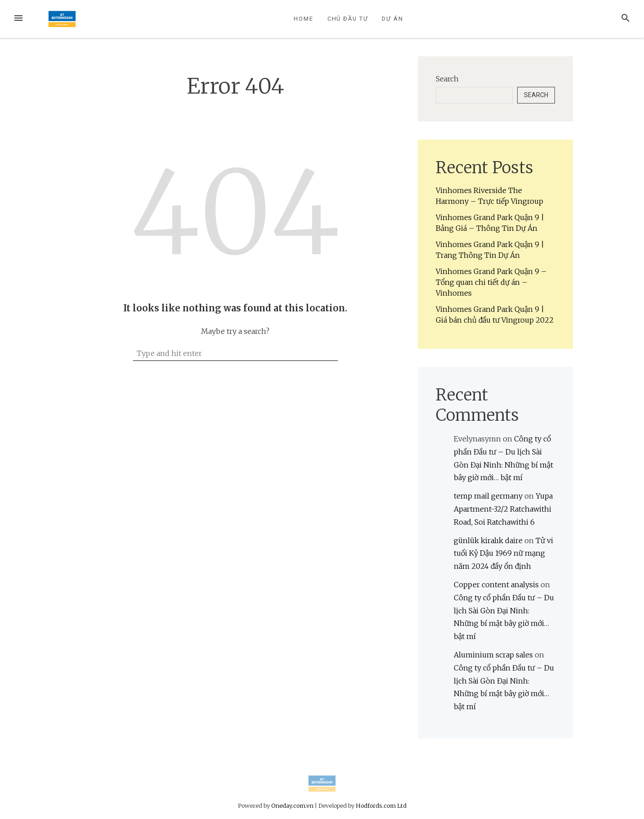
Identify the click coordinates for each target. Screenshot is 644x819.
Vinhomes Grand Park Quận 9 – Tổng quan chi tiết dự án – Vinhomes (491, 282)
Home (304, 19)
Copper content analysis (496, 585)
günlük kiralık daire (488, 540)
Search (447, 79)
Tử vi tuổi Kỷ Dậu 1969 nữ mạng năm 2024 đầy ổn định (503, 553)
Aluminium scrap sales (493, 655)
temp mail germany (488, 496)
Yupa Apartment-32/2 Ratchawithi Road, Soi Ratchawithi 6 (503, 509)
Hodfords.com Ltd (381, 805)
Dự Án (393, 19)
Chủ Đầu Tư (348, 19)
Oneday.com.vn (292, 805)
